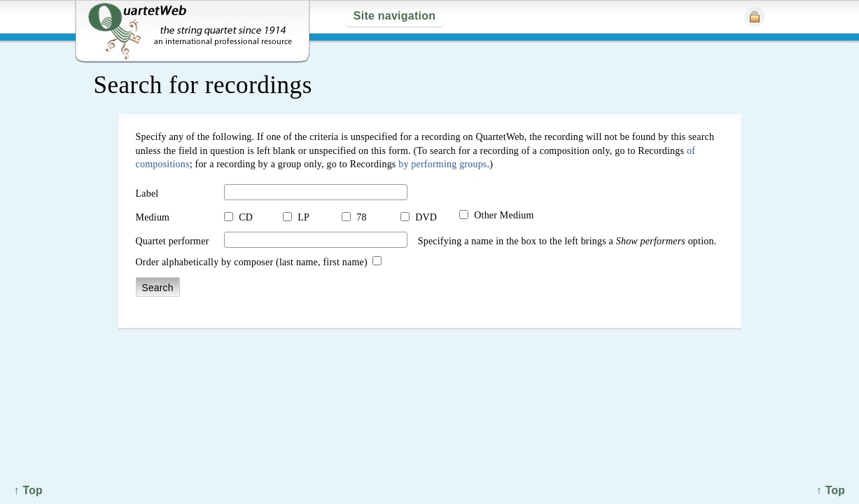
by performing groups (442, 164)
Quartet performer (173, 241)
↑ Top (831, 490)
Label (147, 194)
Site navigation (394, 16)
